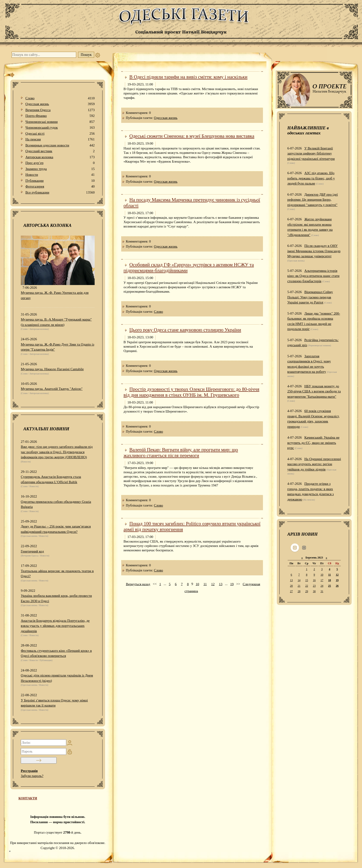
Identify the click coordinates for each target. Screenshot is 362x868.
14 (299, 580)
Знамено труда (60, 169)
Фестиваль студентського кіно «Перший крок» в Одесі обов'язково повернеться (56, 653)
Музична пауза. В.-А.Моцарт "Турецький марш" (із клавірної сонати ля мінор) (56, 322)
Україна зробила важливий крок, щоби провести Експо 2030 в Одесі (56, 598)
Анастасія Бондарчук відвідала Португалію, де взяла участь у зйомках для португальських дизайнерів (55, 626)
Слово (60, 98)
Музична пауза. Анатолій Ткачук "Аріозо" (52, 389)
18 (329, 580)
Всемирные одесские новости (60, 145)
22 (307, 586)
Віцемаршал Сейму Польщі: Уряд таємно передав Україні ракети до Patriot (310, 297)
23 (314, 586)
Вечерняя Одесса (60, 110)
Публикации (60, 181)
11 (205, 584)
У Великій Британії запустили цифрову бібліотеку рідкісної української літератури (311, 153)
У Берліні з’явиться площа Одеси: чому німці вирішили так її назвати (54, 703)
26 (337, 586)
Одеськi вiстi (60, 134)
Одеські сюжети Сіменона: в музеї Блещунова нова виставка (192, 136)
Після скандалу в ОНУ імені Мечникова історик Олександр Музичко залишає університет (314, 251)
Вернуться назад (138, 584)
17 (322, 580)
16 (314, 580)
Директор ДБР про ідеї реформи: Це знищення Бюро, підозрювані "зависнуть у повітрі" (312, 200)
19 (232, 584)
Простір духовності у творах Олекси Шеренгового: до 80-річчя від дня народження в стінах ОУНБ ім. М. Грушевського (191, 392)
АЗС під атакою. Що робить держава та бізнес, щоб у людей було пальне (311, 178)
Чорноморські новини (60, 122)
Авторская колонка (60, 157)
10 (197, 584)
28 (299, 591)
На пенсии (60, 139)
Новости (60, 175)
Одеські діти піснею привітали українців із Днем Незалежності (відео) (57, 678)
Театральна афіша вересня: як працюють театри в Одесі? (57, 574)
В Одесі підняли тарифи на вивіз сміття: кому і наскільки (188, 77)
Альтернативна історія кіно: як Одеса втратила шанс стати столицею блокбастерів (313, 276)
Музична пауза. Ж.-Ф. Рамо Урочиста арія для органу (55, 295)
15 (307, 580)
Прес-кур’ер (60, 163)
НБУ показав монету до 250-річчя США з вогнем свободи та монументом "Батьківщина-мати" (314, 391)
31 (322, 591)
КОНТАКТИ (28, 798)
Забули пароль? (32, 776)
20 (291, 586)
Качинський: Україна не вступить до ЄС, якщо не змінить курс (313, 443)
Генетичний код (32, 551)
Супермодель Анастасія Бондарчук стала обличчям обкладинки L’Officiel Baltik (51, 479)
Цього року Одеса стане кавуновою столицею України (185, 330)
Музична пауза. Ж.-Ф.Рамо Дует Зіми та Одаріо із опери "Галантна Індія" (57, 347)
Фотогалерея (60, 187)
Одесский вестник (60, 151)
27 (291, 591)
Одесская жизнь (60, 104)
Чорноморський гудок (60, 128)
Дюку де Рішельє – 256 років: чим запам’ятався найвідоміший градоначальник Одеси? (56, 529)
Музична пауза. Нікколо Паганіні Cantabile (52, 369)
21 (299, 586)
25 (329, 586)
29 (307, 591)
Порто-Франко (60, 116)
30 (314, 591)
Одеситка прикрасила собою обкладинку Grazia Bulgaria (56, 504)
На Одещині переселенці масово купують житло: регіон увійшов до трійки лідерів (314, 464)
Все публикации (60, 193)
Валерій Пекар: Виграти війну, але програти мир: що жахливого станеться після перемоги (181, 453)
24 (322, 586)
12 (213, 584)
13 (221, 584)
